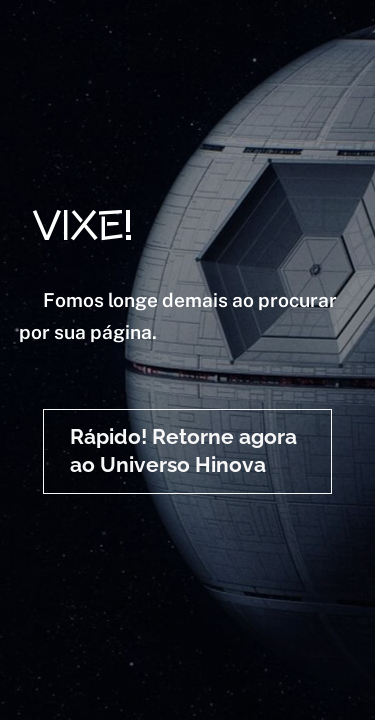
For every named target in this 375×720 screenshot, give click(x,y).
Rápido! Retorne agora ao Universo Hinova (183, 450)
